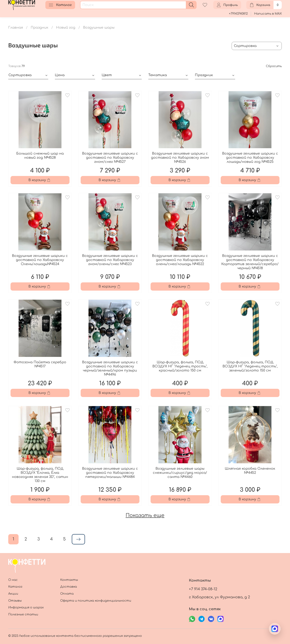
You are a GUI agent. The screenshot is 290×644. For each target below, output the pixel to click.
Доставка (69, 587)
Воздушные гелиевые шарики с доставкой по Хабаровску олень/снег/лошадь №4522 (180, 260)
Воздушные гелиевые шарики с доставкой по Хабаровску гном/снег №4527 (110, 158)
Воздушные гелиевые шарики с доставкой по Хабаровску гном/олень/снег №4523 (110, 260)
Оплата (67, 594)
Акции (13, 594)
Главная (16, 28)
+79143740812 (238, 14)
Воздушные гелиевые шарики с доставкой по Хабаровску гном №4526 (180, 158)
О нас (13, 580)
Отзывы (15, 601)
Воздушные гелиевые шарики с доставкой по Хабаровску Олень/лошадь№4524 (40, 260)
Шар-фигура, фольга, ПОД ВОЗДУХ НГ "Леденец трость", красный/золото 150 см (180, 366)
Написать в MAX (268, 14)
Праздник (39, 28)
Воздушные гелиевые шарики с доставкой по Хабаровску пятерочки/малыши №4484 (110, 473)
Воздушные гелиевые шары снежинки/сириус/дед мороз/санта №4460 (180, 473)
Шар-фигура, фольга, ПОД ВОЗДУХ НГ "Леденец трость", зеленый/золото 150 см (250, 366)
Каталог (60, 5)
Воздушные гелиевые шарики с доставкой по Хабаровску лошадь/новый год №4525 (250, 158)
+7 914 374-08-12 (203, 589)
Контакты (69, 580)
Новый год (66, 28)
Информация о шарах (26, 607)
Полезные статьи (23, 614)
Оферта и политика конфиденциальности (96, 601)
